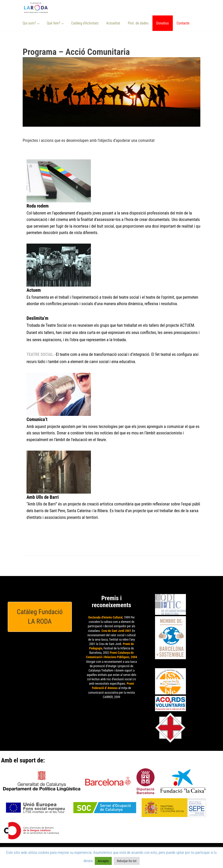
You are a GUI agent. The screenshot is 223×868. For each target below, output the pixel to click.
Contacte (183, 23)
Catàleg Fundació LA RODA (40, 617)
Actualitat (113, 23)
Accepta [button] (103, 861)
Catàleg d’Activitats (85, 23)
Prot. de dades (138, 23)
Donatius (163, 23)
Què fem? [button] (55, 23)
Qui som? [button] (31, 23)
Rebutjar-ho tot (127, 861)
